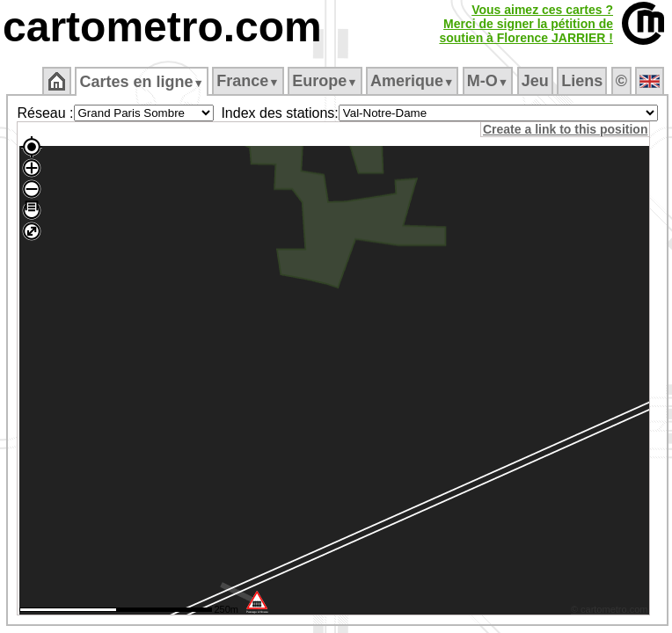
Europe (325, 81)
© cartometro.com (610, 609)
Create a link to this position (565, 129)
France (248, 81)
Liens (582, 81)
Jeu (535, 81)
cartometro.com (162, 27)
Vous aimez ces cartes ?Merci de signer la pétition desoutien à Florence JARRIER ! (526, 24)
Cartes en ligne (141, 82)
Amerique (412, 81)
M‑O (488, 81)
